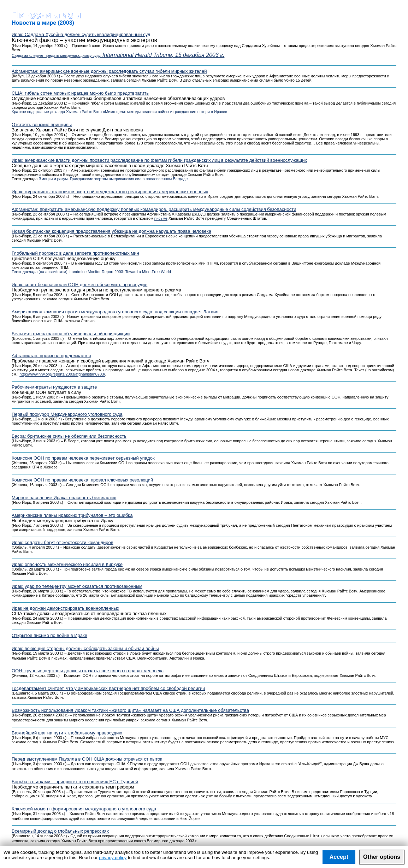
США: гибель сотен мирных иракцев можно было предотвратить (80, 93)
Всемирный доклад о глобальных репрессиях (60, 831)
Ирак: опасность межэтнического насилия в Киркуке (67, 564)
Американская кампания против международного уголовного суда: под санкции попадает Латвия (115, 312)
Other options (382, 857)
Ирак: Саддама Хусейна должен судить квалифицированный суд (81, 34)
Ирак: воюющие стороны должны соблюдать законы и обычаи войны (85, 648)
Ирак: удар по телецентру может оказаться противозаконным (77, 586)
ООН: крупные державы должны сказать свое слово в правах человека (88, 671)
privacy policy (113, 858)
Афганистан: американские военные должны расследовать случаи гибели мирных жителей (109, 71)
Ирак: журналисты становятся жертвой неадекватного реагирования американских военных (110, 192)
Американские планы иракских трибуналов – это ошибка (72, 515)
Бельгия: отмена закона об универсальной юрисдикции (71, 334)
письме (161, 219)
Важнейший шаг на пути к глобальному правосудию (67, 733)
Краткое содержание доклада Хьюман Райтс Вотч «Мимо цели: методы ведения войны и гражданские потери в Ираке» (119, 112)
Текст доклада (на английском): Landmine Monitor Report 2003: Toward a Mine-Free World (91, 272)
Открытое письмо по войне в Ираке (49, 635)
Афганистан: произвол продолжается (51, 356)
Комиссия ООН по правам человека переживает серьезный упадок (83, 458)
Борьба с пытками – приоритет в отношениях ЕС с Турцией (75, 782)
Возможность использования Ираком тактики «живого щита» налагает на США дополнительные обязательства (130, 710)
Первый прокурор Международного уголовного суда (67, 414)
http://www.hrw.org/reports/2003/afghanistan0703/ (62, 374)
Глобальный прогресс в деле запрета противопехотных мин (75, 253)
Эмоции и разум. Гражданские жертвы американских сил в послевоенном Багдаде (113, 179)
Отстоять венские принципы (42, 125)
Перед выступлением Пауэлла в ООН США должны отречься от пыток (87, 759)
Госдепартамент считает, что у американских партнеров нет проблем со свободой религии (108, 688)
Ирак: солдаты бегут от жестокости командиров (63, 542)
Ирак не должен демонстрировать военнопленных (65, 608)
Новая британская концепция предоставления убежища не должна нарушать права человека (111, 231)
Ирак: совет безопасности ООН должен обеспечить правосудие (79, 285)
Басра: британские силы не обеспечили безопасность (69, 436)
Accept (339, 857)
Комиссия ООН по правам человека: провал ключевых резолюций (82, 480)
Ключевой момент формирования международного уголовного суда (84, 809)
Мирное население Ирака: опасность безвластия (64, 498)
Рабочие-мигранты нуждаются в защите (54, 387)
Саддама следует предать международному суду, (118, 55)
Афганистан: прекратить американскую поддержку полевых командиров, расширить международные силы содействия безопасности (154, 209)
